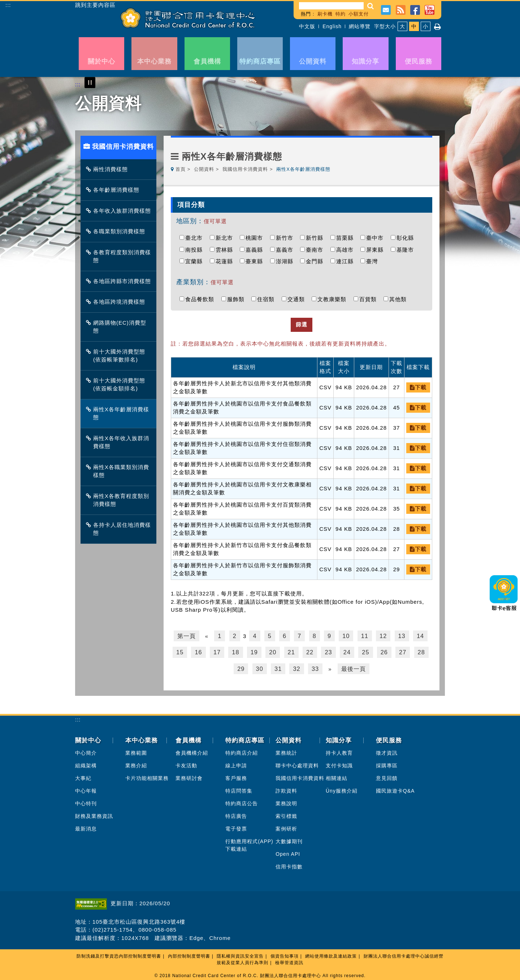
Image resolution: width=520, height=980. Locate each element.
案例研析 (286, 827)
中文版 (307, 26)
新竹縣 (316, 238)
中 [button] (414, 26)
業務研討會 (189, 776)
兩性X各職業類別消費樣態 (119, 471)
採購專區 (387, 763)
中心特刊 (86, 801)
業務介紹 (136, 763)
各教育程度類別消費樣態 (120, 256)
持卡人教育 (339, 751)
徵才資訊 (387, 751)
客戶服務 (236, 776)
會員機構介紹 (192, 751)
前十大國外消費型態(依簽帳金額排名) (117, 385)
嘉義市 (286, 250)
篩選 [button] (302, 324)
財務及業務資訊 (94, 814)
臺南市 (316, 250)
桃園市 (256, 238)
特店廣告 (236, 814)
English (332, 26)
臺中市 (377, 238)
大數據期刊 (289, 839)
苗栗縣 (347, 238)
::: (8, 5)
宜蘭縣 (196, 261)
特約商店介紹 (242, 751)
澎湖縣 (286, 261)
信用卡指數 (289, 864)
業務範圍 (136, 751)
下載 (418, 387)
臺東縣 (256, 261)
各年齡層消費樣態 (114, 190)
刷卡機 (325, 14)
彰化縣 (407, 238)
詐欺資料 (286, 789)
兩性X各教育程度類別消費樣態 (119, 500)
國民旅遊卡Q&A (395, 789)
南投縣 (196, 250)
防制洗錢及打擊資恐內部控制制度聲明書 (119, 954)
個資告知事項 (285, 954)
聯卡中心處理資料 (297, 763)
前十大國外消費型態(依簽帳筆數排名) (117, 356)
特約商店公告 (242, 801)
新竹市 (286, 238)
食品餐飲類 (201, 299)
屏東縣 (377, 250)
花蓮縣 (226, 261)
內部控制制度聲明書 (189, 954)
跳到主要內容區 (95, 5)
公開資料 (204, 169)
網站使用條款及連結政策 (331, 954)
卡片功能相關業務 (147, 776)
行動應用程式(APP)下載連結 (249, 843)
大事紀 (83, 776)
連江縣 (347, 261)
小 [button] (426, 26)
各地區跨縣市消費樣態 (120, 281)
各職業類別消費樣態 (117, 231)
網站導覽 (360, 26)
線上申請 (236, 763)
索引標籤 (286, 814)
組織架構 (86, 763)
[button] (371, 6)
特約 (341, 14)
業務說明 (286, 801)
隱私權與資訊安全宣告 (240, 954)
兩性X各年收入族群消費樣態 (119, 442)
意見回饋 (387, 776)
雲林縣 (226, 250)
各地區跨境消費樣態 (117, 302)
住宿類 (268, 299)
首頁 (181, 169)
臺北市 (196, 238)
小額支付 (359, 14)
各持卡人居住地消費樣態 (120, 529)
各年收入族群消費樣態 (120, 211)
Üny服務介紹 (342, 789)
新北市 (226, 238)
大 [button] (402, 26)
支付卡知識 (339, 763)
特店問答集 (239, 789)
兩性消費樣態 (109, 169)
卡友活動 (186, 763)
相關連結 (337, 776)
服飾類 (238, 299)
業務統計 (286, 751)
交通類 (298, 299)
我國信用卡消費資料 (245, 169)
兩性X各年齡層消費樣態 (119, 413)
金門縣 (316, 261)
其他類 (400, 299)
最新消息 (86, 827)
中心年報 (86, 789)
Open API (288, 852)
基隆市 (407, 250)
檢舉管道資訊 (289, 961)
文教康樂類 (334, 299)
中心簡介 (86, 751)
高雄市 (347, 250)
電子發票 (236, 827)
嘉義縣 (256, 250)
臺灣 (374, 261)
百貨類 (370, 299)
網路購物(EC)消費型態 (118, 327)
